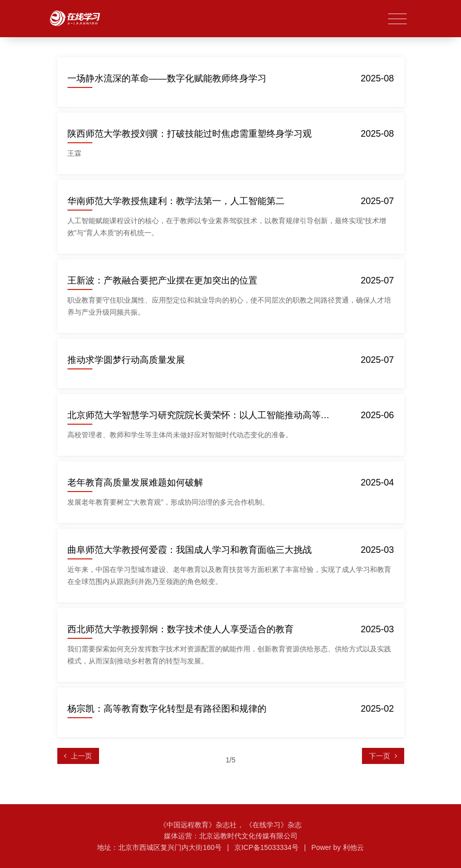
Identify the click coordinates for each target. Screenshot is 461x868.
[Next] (383, 756)
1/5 (230, 760)
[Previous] (78, 756)
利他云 (353, 847)
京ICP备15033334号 (266, 847)
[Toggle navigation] (397, 19)
